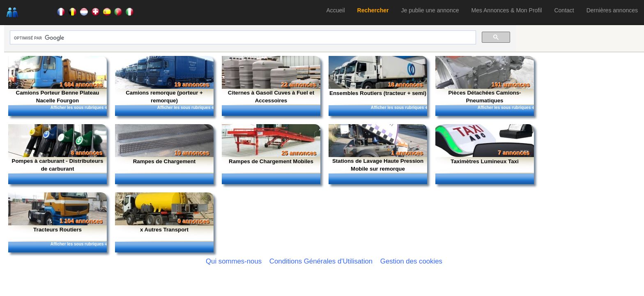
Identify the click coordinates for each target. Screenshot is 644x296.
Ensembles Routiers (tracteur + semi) (378, 93)
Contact (564, 10)
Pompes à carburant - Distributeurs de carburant (58, 165)
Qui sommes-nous (234, 261)
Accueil (335, 10)
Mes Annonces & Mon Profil (506, 10)
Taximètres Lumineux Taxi (484, 161)
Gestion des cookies (411, 261)
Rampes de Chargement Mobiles (271, 161)
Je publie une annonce (430, 10)
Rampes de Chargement (164, 161)
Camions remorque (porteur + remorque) (164, 97)
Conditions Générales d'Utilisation (321, 261)
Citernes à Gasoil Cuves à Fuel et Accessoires (271, 97)
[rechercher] (242, 38)
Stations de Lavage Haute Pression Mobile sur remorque (378, 165)
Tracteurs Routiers (57, 230)
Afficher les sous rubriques (79, 108)
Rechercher (373, 10)
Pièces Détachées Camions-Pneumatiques (484, 97)
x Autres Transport (164, 230)
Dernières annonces (612, 10)
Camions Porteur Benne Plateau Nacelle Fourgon (58, 97)
